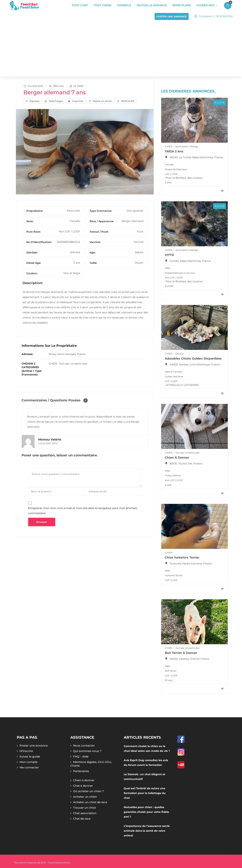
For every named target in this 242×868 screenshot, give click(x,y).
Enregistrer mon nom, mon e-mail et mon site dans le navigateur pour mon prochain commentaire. (83, 511)
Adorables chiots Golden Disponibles (193, 359)
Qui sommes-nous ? (87, 751)
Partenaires (81, 771)
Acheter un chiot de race (90, 802)
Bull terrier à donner (181, 653)
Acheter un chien (85, 797)
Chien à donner (177, 458)
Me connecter (29, 767)
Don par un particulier (73, 364)
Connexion (206, 16)
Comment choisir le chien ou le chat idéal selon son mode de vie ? (147, 749)
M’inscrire (26, 751)
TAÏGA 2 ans (174, 151)
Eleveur (180, 354)
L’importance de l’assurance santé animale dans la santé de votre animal (147, 831)
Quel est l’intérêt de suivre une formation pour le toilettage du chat (145, 793)
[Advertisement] (121, 49)
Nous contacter (84, 746)
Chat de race (82, 819)
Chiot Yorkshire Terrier (182, 558)
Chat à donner (83, 786)
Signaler (32, 101)
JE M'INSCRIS (224, 16)
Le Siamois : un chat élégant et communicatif (144, 777)
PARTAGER (126, 101)
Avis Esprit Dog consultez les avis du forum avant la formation (146, 763)
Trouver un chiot (85, 808)
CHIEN (53, 364)
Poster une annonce (34, 746)
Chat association (85, 813)
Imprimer (76, 101)
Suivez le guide (30, 756)
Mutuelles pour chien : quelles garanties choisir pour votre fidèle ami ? (146, 812)
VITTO (170, 255)
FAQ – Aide (81, 756)
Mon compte (29, 762)
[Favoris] (222, 191)
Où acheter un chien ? (88, 791)
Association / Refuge (187, 146)
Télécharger (54, 101)
